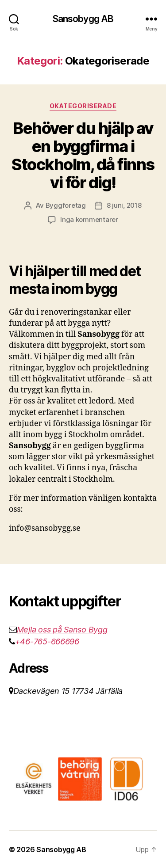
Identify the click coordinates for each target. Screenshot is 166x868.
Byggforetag (66, 205)
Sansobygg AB (83, 19)
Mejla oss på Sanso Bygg (62, 630)
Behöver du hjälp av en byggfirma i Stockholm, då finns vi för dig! (83, 155)
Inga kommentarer (89, 219)
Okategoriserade (83, 106)
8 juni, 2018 (124, 205)
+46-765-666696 (47, 641)
